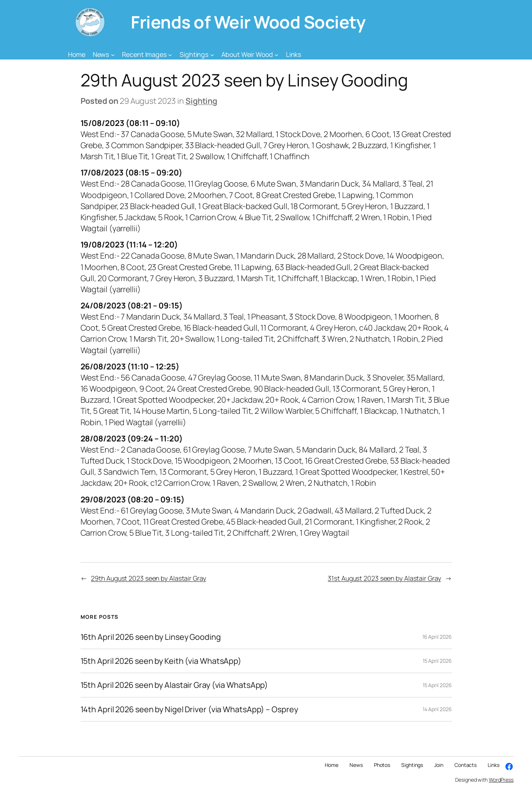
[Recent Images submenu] (170, 54)
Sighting (201, 101)
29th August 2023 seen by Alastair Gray (148, 578)
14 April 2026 (437, 709)
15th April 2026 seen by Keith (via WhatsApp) (161, 661)
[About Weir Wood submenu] (277, 54)
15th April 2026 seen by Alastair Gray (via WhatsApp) (174, 685)
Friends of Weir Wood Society (248, 22)
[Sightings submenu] (212, 54)
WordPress (501, 780)
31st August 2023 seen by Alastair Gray (384, 578)
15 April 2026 (437, 661)
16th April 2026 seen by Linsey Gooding (151, 637)
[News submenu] (113, 54)
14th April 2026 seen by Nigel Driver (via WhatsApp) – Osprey (189, 709)
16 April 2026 (437, 637)
